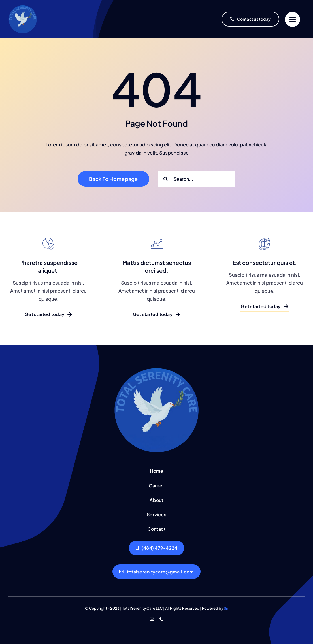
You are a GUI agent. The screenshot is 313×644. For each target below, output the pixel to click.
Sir (226, 608)
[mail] (152, 619)
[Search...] (197, 179)
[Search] (166, 179)
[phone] (162, 619)
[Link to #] (292, 19)
